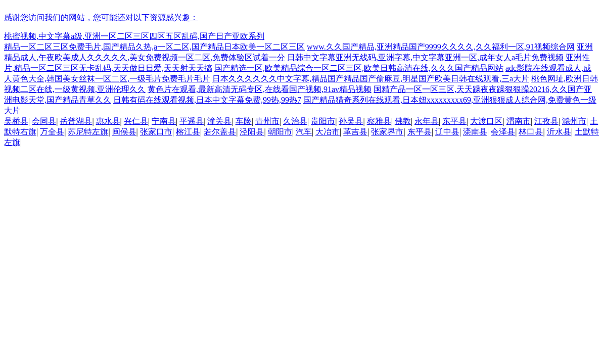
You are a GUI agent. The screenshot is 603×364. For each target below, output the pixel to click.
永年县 (427, 121)
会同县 (44, 121)
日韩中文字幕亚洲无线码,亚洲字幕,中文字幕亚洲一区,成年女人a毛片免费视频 (425, 57)
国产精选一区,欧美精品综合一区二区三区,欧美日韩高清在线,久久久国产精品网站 (359, 68)
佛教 (403, 121)
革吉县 (355, 132)
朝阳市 (280, 132)
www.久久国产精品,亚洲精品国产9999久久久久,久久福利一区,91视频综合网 (441, 47)
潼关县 (219, 121)
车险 (244, 121)
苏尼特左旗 (88, 132)
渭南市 (519, 121)
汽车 (304, 132)
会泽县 (503, 132)
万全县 (52, 132)
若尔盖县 (220, 132)
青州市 (267, 121)
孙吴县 (351, 121)
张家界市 (387, 132)
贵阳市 (323, 121)
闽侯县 (124, 132)
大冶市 (328, 132)
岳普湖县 (76, 121)
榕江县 (188, 132)
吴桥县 (16, 121)
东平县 (454, 121)
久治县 (295, 121)
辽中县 (447, 132)
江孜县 (546, 121)
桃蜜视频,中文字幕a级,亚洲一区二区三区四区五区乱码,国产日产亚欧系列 (134, 36)
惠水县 (108, 121)
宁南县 (164, 121)
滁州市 (574, 121)
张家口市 (156, 132)
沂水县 (559, 132)
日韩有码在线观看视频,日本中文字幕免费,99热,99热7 (207, 100)
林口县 (531, 132)
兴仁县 (136, 121)
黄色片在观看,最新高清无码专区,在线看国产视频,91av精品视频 (260, 89)
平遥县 (192, 121)
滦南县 (475, 132)
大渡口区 (486, 121)
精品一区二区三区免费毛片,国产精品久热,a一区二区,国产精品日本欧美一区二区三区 (154, 47)
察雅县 (379, 121)
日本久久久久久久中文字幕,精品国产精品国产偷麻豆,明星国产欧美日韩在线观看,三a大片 (371, 79)
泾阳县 (252, 132)
